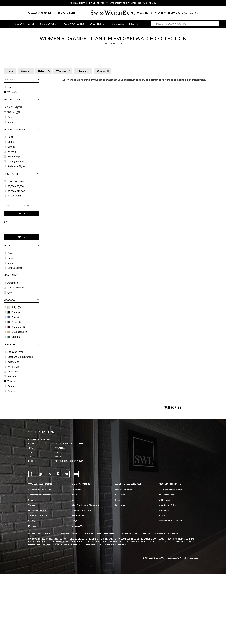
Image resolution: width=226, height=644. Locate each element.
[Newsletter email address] (130, 460)
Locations (120, 575)
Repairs (119, 570)
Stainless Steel (15, 352)
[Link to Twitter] (67, 544)
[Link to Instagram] (40, 544)
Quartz (11, 293)
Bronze (11, 391)
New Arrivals (24, 24)
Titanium (12, 381)
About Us (76, 560)
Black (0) (14, 312)
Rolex (10, 137)
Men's (11, 87)
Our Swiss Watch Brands (170, 560)
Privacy (32, 591)
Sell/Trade (120, 565)
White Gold (13, 367)
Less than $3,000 (16, 182)
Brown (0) (14, 322)
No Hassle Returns (37, 581)
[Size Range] (21, 230)
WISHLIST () (145, 13)
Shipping (32, 570)
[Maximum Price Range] (31, 205)
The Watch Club (166, 565)
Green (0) (14, 337)
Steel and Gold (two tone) (21, 357)
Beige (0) (14, 307)
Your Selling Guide (167, 575)
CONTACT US (190, 13)
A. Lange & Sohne (17, 161)
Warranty (33, 575)
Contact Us (77, 596)
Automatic (13, 283)
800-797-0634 (76, 531)
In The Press (165, 570)
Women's (12, 92)
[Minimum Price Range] (12, 205)
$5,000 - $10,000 (16, 191)
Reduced (117, 24)
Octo (10, 117)
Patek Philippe (15, 157)
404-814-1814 (46, 13)
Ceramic (12, 386)
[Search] (185, 24)
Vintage (11, 122)
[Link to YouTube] (76, 544)
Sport (10, 253)
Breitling (12, 152)
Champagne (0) (17, 332)
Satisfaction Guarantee (40, 560)
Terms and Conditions (39, 586)
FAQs (74, 591)
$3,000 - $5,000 (16, 186)
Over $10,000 (14, 196)
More (134, 24)
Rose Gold (13, 372)
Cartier (11, 142)
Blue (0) (13, 317)
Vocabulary (164, 581)
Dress (11, 258)
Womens (97, 24)
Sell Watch (49, 24)
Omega (11, 147)
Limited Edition (15, 268)
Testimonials (78, 586)
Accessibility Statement (170, 591)
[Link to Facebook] (31, 544)
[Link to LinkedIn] (49, 544)
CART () (160, 13)
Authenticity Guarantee (40, 565)
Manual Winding (16, 288)
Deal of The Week (124, 560)
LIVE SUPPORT (67, 13)
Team (74, 565)
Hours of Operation (81, 581)
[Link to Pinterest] (58, 544)
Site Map (163, 586)
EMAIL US (174, 13)
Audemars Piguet (16, 166)
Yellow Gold (14, 362)
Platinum (12, 377)
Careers (76, 570)
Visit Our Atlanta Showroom (86, 575)
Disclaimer (33, 596)
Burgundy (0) (16, 327)
